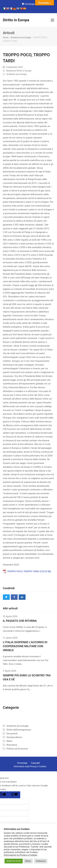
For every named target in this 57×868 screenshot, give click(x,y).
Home (6, 37)
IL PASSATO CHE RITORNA (20, 621)
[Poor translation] (14, 795)
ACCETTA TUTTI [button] (14, 861)
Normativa (12, 745)
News (9, 741)
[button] (52, 20)
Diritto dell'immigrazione (19, 730)
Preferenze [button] (41, 861)
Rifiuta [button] (28, 861)
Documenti (12, 734)
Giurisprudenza (14, 737)
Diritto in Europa (16, 20)
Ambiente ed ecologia (21, 37)
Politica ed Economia (17, 749)
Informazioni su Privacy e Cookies (21, 855)
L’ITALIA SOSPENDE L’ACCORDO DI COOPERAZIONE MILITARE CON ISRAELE (25, 646)
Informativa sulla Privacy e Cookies (30, 766)
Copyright (35, 763)
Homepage (30, 4)
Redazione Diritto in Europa (19, 71)
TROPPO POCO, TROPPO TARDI (23, 571)
